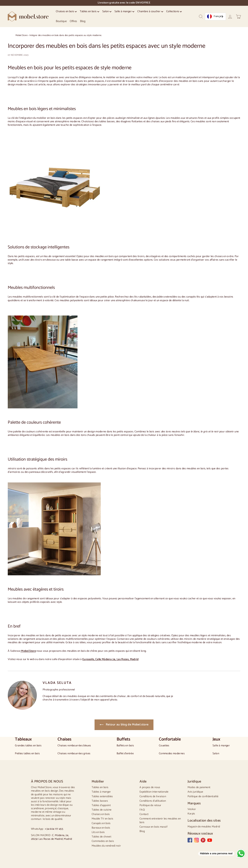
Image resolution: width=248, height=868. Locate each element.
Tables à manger (101, 792)
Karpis (191, 814)
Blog (83, 21)
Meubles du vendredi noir (106, 846)
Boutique (61, 21)
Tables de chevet (102, 837)
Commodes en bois (103, 841)
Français (215, 16)
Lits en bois (98, 832)
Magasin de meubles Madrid (204, 827)
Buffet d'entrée (125, 754)
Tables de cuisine (102, 810)
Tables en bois (90, 12)
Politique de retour (150, 805)
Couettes (164, 746)
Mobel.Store (22, 35)
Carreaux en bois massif (153, 827)
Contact (144, 814)
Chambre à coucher (150, 12)
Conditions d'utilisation (153, 801)
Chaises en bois (66, 12)
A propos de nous (150, 787)
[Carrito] (238, 17)
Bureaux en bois (101, 828)
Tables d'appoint (101, 805)
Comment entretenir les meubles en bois (160, 821)
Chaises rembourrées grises (74, 754)
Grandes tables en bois (28, 746)
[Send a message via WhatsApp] (222, 854)
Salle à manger (124, 12)
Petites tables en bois (27, 754)
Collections (174, 12)
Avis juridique (195, 792)
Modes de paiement (199, 787)
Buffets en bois (125, 746)
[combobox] (215, 17)
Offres (73, 21)
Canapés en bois (101, 823)
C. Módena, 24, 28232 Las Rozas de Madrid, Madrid (52, 837)
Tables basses (100, 801)
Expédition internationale (154, 792)
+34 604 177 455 (54, 829)
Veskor (192, 809)
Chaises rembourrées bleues (74, 746)
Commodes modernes (172, 754)
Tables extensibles (102, 797)
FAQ (142, 810)
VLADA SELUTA (57, 683)
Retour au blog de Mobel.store (124, 725)
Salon (107, 12)
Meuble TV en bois (102, 819)
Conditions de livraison (153, 797)
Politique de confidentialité (203, 797)
